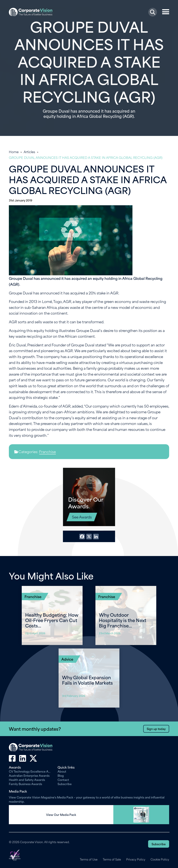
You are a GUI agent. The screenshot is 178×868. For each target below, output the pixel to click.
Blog (61, 775)
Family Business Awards (25, 784)
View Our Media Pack (61, 815)
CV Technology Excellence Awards (31, 771)
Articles (29, 152)
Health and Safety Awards (27, 780)
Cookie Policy (160, 859)
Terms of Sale (112, 859)
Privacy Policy (136, 859)
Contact (63, 780)
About (62, 771)
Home (14, 152)
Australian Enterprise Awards (29, 775)
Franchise (47, 451)
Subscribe (65, 784)
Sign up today (156, 729)
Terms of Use (88, 859)
